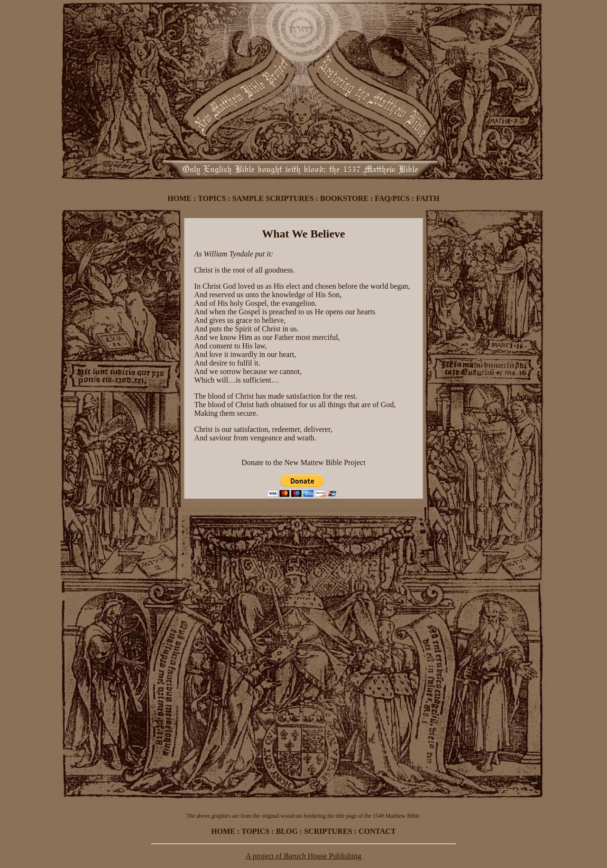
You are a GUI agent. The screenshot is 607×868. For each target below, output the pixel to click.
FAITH (428, 198)
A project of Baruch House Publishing (303, 856)
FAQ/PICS (392, 198)
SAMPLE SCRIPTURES (273, 198)
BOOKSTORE (344, 198)
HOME (179, 198)
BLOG (287, 831)
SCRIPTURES (328, 831)
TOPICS (212, 198)
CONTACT (377, 831)
